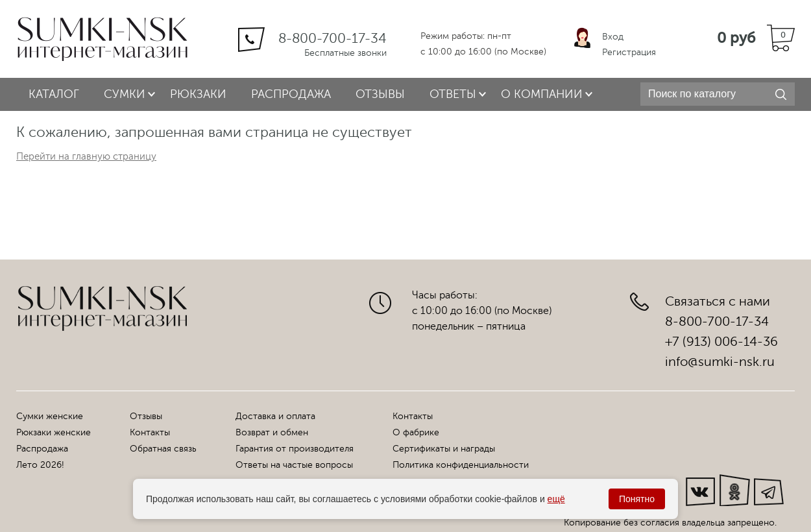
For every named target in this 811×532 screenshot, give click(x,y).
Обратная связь (163, 449)
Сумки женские (50, 416)
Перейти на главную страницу (86, 157)
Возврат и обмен (272, 432)
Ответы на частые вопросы (294, 465)
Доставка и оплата (275, 416)
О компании (542, 94)
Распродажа (291, 94)
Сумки (125, 94)
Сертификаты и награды (444, 449)
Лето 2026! (40, 465)
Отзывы (380, 94)
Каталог (54, 94)
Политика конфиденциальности (461, 465)
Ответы (453, 94)
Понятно (637, 499)
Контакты (150, 432)
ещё (556, 499)
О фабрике (416, 432)
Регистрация (629, 52)
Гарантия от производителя (295, 449)
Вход (613, 37)
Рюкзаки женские (54, 432)
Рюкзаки (198, 94)
